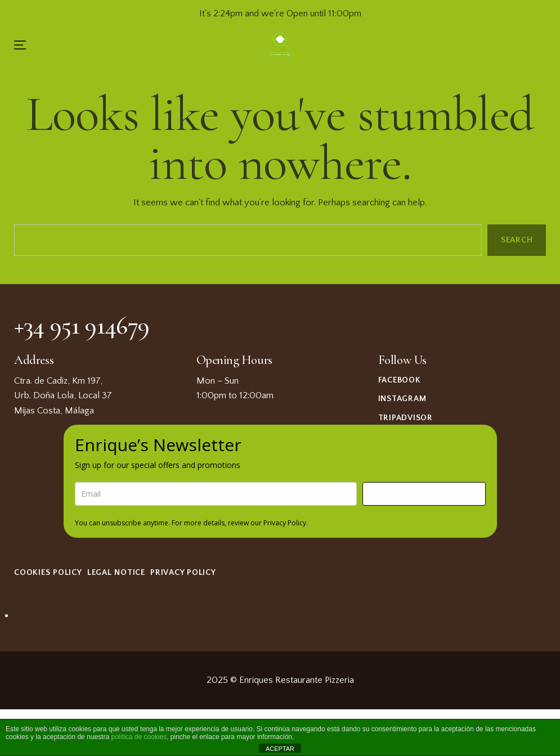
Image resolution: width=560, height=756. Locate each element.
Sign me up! (424, 494)
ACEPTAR (280, 749)
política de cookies (139, 737)
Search (516, 240)
